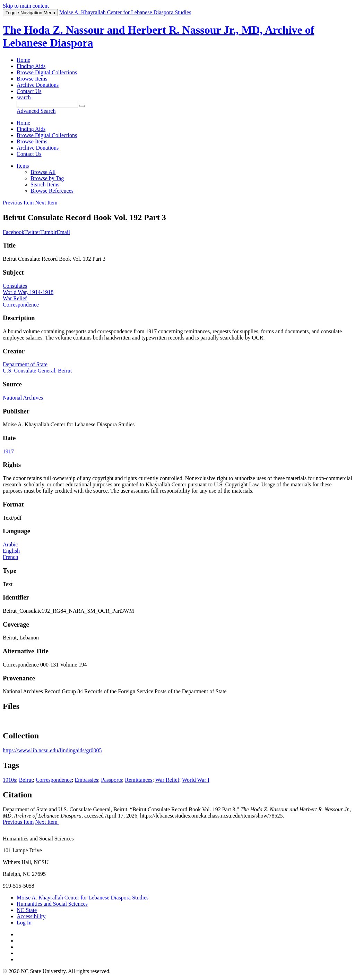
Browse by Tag (47, 178)
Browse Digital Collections (47, 72)
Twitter (32, 232)
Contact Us (29, 91)
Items (23, 166)
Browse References (52, 191)
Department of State (25, 364)
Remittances (138, 780)
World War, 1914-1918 (28, 292)
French (10, 557)
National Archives (23, 398)
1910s (9, 780)
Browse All (43, 172)
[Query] (47, 104)
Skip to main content (26, 6)
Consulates (15, 286)
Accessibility (31, 916)
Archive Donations (38, 85)
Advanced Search (36, 111)
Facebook (14, 232)
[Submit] (82, 106)
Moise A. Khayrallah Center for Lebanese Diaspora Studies (83, 898)
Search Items (45, 185)
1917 (8, 451)
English (11, 551)
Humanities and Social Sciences (52, 904)
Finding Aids (31, 66)
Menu (30, 13)
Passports (112, 780)
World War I (196, 780)
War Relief (15, 298)
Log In (24, 923)
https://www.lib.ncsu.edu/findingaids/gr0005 (52, 750)
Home (23, 60)
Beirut (26, 780)
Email (63, 232)
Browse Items (32, 79)
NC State (27, 910)
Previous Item (18, 203)
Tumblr (48, 232)
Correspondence (21, 305)
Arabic (10, 545)
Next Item (47, 203)
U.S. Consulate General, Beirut (37, 371)
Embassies (87, 780)
